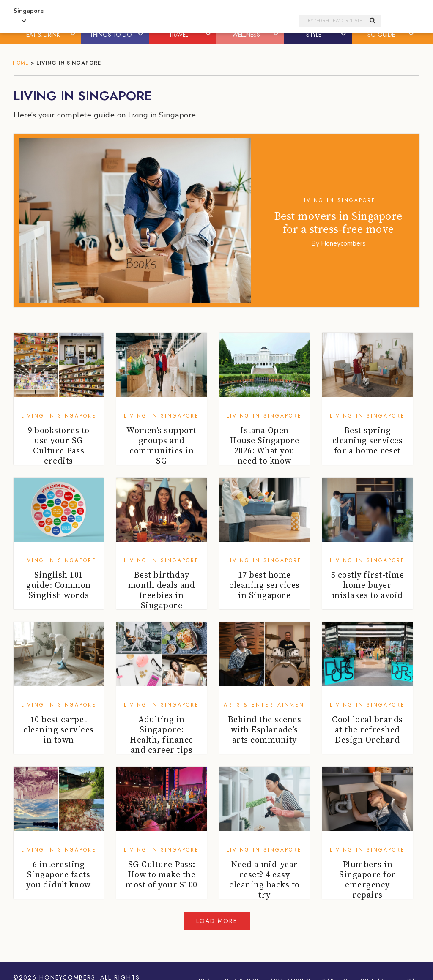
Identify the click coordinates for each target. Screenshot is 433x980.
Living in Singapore (338, 200)
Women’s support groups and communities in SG (162, 445)
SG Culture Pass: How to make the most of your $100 (162, 874)
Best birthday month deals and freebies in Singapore (162, 590)
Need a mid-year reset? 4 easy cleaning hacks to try (264, 879)
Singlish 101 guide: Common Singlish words (59, 585)
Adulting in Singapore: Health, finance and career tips (162, 734)
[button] (74, 35)
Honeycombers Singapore (178, 21)
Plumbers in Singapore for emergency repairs (367, 879)
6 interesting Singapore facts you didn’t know (59, 874)
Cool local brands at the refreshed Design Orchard (367, 729)
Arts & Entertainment (266, 705)
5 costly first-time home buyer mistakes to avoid (368, 585)
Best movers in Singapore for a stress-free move (338, 222)
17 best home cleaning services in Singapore (264, 585)
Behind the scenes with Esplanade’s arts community (265, 729)
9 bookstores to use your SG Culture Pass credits (59, 445)
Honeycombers (343, 243)
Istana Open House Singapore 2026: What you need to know (264, 445)
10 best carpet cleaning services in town (59, 729)
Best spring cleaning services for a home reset (368, 440)
